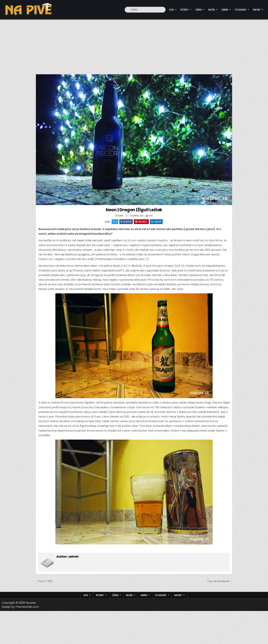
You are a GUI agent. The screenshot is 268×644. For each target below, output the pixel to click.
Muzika (212, 10)
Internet (185, 10)
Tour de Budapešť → (220, 581)
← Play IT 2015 (44, 581)
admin (121, 216)
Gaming (225, 10)
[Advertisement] (134, 45)
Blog (172, 10)
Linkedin (156, 222)
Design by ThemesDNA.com (20, 607)
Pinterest (141, 222)
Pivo (151, 216)
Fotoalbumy (241, 10)
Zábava (199, 10)
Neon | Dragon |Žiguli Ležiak (134, 210)
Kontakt (257, 10)
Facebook (126, 222)
